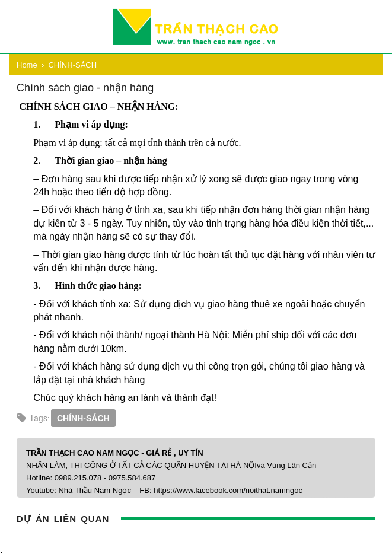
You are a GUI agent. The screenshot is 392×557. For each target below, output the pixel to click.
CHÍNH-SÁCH (83, 418)
